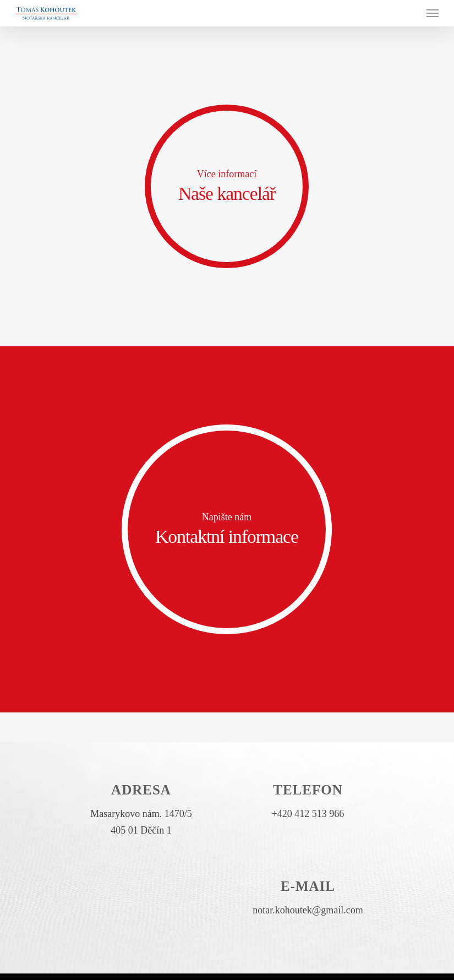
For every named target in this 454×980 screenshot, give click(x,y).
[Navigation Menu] (433, 13)
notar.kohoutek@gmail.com (308, 910)
